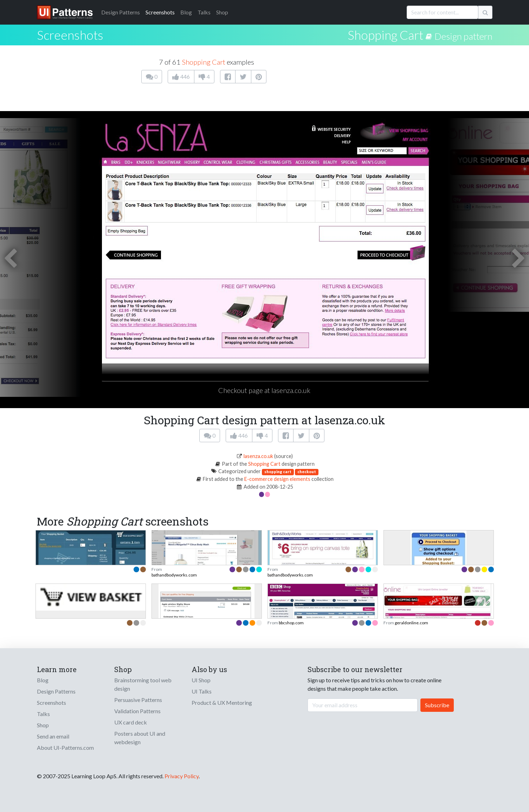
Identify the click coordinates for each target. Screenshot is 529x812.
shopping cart (278, 472)
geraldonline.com (411, 623)
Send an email (53, 736)
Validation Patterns (137, 711)
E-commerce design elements (277, 479)
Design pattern (463, 36)
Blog (186, 12)
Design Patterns (56, 691)
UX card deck (131, 722)
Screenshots (160, 12)
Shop (222, 12)
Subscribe (437, 705)
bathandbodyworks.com (174, 575)
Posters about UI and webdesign (140, 738)
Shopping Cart (385, 35)
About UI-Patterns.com (65, 747)
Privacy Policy (182, 776)
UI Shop (201, 680)
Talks (204, 12)
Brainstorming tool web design (143, 684)
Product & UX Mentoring (222, 703)
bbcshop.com (291, 623)
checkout (307, 472)
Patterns (121, 12)
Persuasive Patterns (138, 700)
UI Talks (202, 691)
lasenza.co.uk (258, 456)
